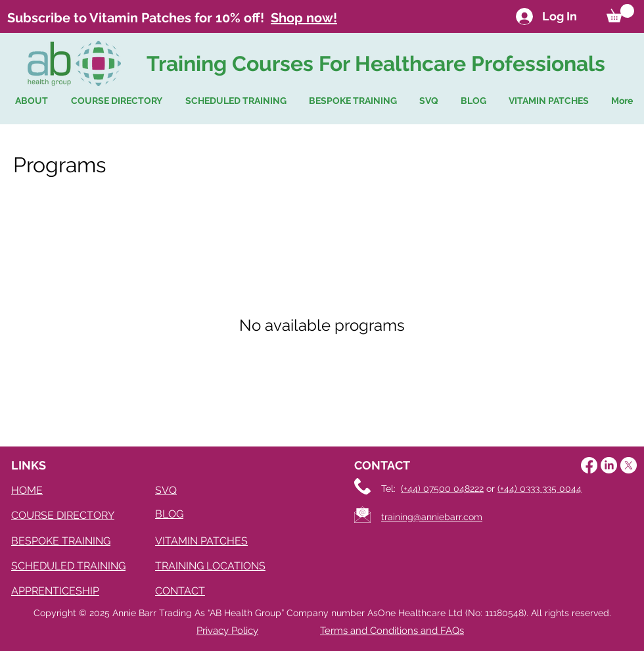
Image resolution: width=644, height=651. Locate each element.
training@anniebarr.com (432, 517)
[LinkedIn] (609, 465)
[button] (620, 13)
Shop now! (304, 18)
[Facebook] (589, 465)
